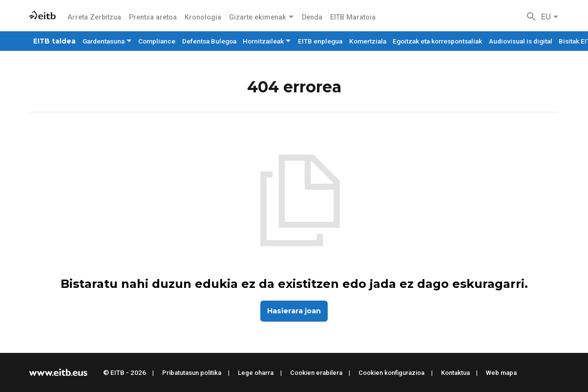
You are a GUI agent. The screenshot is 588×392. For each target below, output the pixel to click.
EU (550, 17)
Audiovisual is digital (521, 41)
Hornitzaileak (267, 41)
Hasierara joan (294, 311)
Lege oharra (256, 373)
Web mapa (501, 373)
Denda (312, 17)
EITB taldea (54, 41)
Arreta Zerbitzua (94, 17)
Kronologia (203, 17)
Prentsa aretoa (153, 17)
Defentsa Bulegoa (209, 41)
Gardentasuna (107, 41)
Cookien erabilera (316, 373)
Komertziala (368, 41)
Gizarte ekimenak (262, 17)
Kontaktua (455, 373)
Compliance (157, 41)
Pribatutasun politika (192, 373)
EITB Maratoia (353, 17)
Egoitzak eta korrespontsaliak (437, 41)
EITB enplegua (320, 41)
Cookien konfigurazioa (391, 373)
